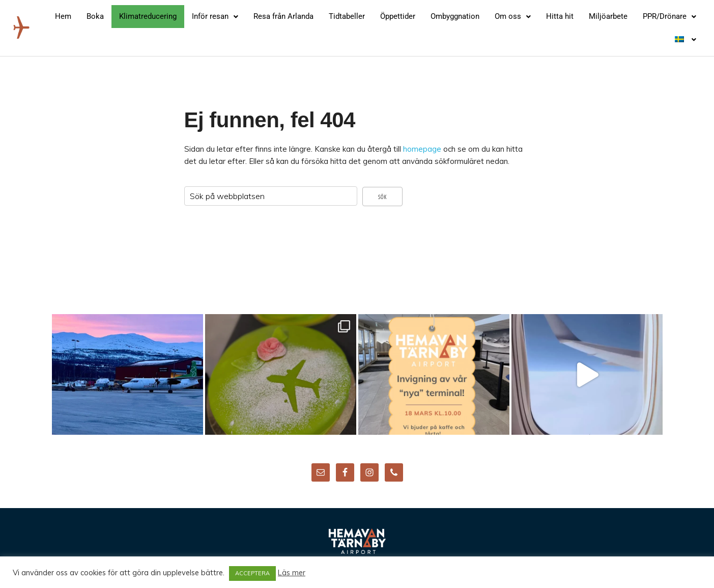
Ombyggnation (455, 16)
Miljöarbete (608, 16)
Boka (95, 16)
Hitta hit (560, 16)
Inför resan (215, 16)
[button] (215, 17)
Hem (63, 16)
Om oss (513, 16)
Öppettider (398, 16)
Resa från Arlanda (283, 16)
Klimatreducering (148, 16)
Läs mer (292, 573)
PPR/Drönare (669, 16)
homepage (422, 149)
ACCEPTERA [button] (252, 573)
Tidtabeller (347, 16)
